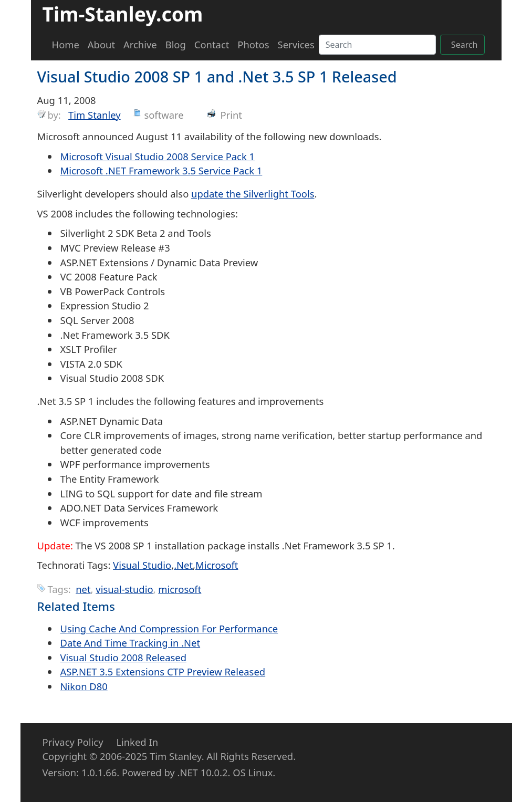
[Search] (377, 45)
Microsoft (217, 565)
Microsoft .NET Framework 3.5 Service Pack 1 (161, 170)
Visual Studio (142, 565)
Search (465, 45)
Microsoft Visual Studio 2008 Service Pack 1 (158, 156)
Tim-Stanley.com (123, 14)
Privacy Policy (73, 742)
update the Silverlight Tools (253, 194)
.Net (183, 565)
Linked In (137, 742)
